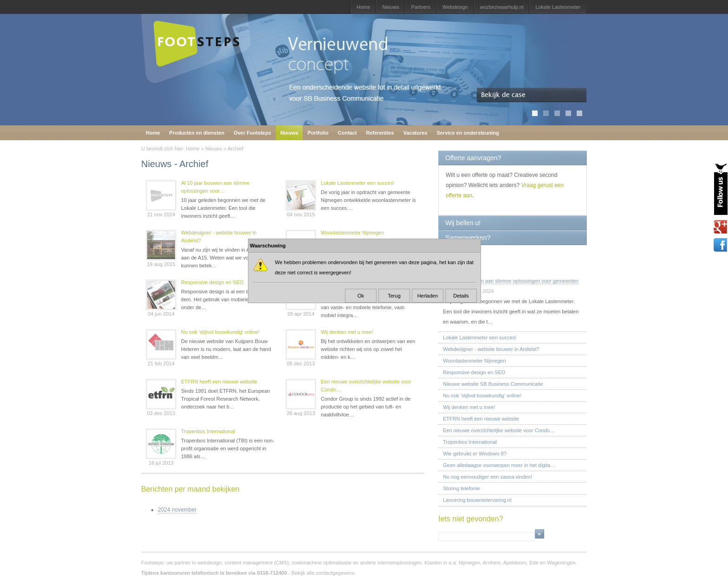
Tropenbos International (208, 431)
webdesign (210, 563)
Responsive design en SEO (212, 282)
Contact (348, 133)
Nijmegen (469, 563)
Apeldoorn (515, 563)
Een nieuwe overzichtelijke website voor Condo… (366, 386)
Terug (394, 296)
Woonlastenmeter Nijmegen (352, 233)
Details (461, 296)
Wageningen (561, 563)
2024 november (177, 510)
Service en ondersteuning (468, 133)
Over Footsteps (252, 133)
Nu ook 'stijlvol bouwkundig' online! (220, 332)
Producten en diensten (197, 133)
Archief (235, 149)
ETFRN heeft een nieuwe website (219, 382)
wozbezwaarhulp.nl (502, 7)
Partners (421, 7)
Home (363, 7)
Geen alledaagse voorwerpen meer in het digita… (499, 465)
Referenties (380, 133)
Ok (361, 296)
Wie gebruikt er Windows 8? (475, 454)
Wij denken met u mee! (347, 332)
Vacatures (415, 133)
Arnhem (492, 563)
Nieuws (390, 7)
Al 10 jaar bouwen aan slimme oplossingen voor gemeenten (511, 281)
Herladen (428, 296)
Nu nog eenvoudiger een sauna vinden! (487, 477)
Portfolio (318, 133)
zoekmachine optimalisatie (322, 563)
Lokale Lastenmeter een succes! (357, 183)
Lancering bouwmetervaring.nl (477, 500)
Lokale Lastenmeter (558, 7)
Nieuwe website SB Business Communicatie (493, 384)
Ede (534, 563)
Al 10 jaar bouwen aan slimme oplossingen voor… (215, 187)
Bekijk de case (532, 95)
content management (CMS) (257, 563)
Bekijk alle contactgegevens (323, 573)
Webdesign (455, 7)
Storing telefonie (461, 488)
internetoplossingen (400, 563)
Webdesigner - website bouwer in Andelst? (219, 237)
